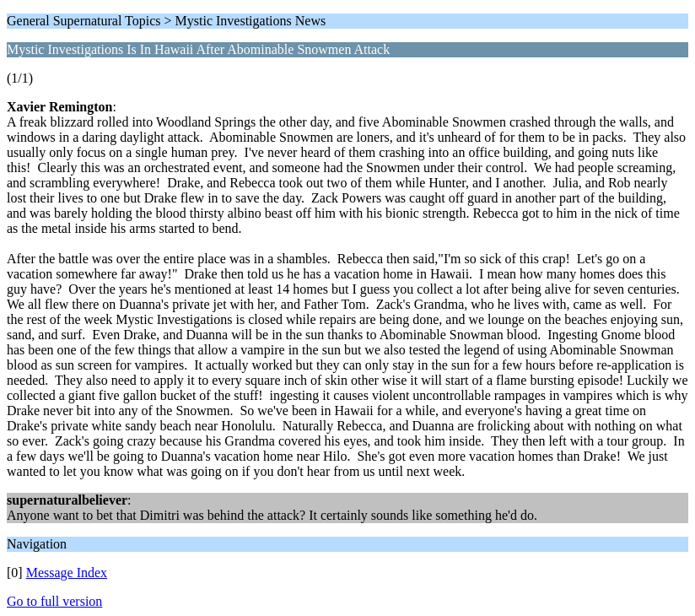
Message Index (67, 573)
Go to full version (54, 601)
